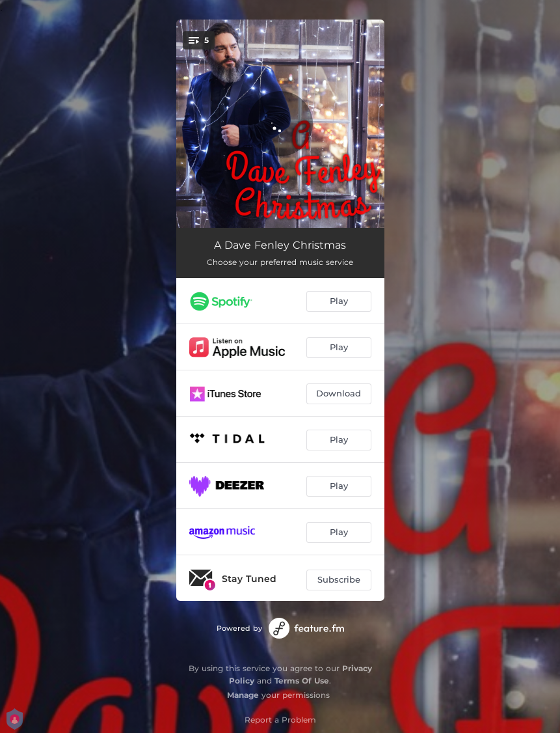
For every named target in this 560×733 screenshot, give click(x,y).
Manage (243, 695)
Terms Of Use (302, 681)
